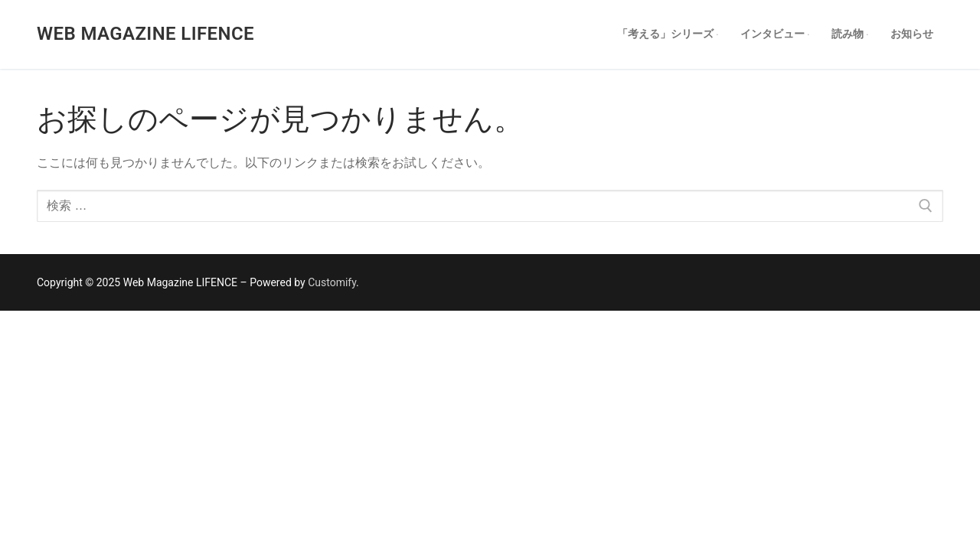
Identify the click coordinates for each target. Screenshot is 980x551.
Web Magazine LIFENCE (145, 34)
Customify (332, 282)
